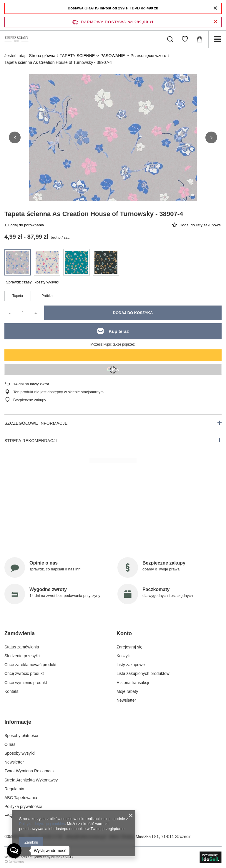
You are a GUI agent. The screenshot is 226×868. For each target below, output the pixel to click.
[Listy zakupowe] (185, 39)
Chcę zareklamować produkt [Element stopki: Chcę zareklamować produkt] (30, 665)
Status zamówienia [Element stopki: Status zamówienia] (22, 647)
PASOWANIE (113, 56)
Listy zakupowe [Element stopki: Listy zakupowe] (131, 665)
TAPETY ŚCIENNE (77, 56)
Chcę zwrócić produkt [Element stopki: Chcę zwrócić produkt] (24, 673)
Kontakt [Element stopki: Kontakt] (11, 691)
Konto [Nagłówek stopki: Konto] (124, 633)
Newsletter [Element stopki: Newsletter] (126, 700)
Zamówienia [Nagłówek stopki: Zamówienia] (20, 633)
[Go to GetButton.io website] (14, 862)
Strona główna (42, 56)
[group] (113, 158)
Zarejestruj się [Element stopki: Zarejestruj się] (129, 647)
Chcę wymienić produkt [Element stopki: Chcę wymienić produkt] (26, 683)
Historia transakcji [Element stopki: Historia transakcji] (133, 683)
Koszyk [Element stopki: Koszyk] (123, 656)
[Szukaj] (170, 39)
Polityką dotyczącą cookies (42, 824)
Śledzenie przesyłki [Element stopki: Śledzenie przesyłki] (22, 656)
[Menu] (217, 39)
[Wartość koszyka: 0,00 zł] (200, 39)
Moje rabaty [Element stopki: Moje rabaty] (127, 691)
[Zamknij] (215, 8)
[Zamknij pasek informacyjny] (215, 22)
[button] (15, 137)
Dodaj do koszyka (133, 313)
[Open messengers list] (14, 851)
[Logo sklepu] (17, 39)
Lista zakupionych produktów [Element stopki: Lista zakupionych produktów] (143, 673)
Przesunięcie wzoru (148, 56)
